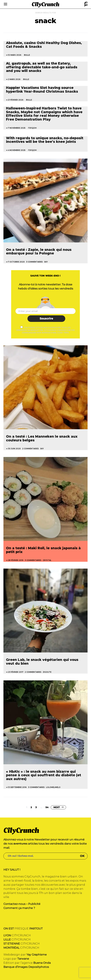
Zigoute (47, 672)
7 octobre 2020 (16, 262)
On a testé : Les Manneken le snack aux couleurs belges (42, 438)
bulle (27, 55)
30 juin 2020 (14, 449)
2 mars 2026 (14, 79)
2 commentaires (30, 449)
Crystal (47, 560)
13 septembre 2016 (17, 787)
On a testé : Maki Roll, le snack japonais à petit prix (43, 550)
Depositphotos (39, 967)
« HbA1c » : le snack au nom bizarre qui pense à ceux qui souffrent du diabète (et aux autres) (44, 775)
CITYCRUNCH (17, 935)
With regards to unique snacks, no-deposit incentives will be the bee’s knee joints (45, 140)
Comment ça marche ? (19, 908)
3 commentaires (34, 262)
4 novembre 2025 (17, 150)
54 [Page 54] (47, 807)
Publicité (34, 904)
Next (57, 807)
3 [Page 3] (36, 807)
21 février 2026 (16, 100)
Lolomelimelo (53, 787)
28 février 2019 (16, 560)
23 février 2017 (16, 672)
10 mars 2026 (15, 55)
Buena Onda (42, 963)
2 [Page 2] (31, 807)
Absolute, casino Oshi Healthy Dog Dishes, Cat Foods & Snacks (44, 45)
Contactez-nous (14, 904)
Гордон (32, 128)
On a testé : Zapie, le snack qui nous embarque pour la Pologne (39, 252)
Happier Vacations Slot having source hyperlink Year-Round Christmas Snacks (42, 90)
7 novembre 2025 (17, 128)
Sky (46, 262)
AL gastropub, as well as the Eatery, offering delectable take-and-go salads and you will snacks (42, 67)
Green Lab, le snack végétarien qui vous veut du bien (42, 662)
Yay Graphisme (37, 955)
